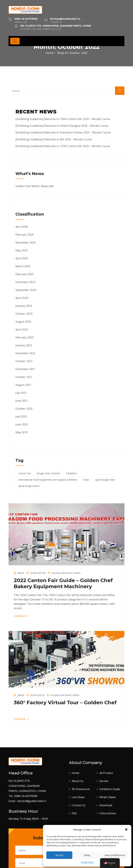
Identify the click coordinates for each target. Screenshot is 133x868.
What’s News (108, 797)
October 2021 (24, 377)
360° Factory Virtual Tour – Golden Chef (65, 702)
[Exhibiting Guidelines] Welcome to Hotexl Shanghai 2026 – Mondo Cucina (62, 126)
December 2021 (25, 369)
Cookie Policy (87, 862)
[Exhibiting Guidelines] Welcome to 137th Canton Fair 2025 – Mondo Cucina (63, 146)
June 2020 (22, 424)
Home (49, 53)
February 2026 (25, 235)
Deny (87, 855)
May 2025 (21, 250)
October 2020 (24, 409)
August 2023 (23, 322)
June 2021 (22, 401)
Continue (21, 616)
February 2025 (25, 274)
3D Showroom (81, 789)
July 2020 (21, 416)
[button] (126, 829)
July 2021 (21, 393)
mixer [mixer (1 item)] (86, 480)
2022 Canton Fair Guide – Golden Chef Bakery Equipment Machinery (63, 583)
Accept (59, 855)
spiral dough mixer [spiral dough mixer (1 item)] (105, 480)
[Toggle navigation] (15, 41)
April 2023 (22, 329)
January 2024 (24, 306)
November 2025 (26, 242)
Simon (21, 573)
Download (106, 805)
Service (104, 781)
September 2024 (26, 290)
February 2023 (25, 337)
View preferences (115, 855)
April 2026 (22, 227)
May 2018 (21, 432)
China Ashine (108, 813)
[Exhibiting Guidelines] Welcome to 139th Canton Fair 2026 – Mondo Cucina (63, 119)
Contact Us (79, 805)
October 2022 (24, 361)
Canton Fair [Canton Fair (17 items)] (25, 473)
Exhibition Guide (110, 789)
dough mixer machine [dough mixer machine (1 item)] (49, 473)
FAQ (74, 813)
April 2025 (22, 258)
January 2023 (24, 345)
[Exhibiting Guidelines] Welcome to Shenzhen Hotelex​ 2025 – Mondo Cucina (63, 132)
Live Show (78, 797)
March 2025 (23, 266)
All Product (106, 773)
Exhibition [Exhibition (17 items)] (71, 473)
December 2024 (25, 282)
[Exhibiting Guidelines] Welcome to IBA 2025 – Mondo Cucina (54, 139)
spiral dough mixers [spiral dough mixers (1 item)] (29, 486)
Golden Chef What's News (32, 186)
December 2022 (25, 353)
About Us (78, 781)
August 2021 (23, 385)
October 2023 (24, 314)
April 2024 (22, 298)
